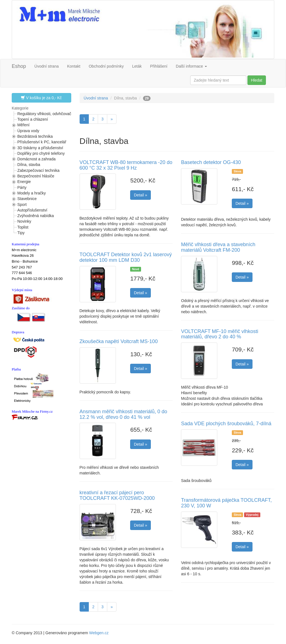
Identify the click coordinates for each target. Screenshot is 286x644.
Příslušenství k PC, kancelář (42, 142)
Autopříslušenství (32, 210)
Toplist (23, 227)
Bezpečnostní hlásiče (36, 176)
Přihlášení (159, 66)
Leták (137, 66)
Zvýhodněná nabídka (36, 216)
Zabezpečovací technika (38, 170)
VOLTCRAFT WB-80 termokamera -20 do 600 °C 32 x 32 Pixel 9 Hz (126, 165)
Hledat (257, 80)
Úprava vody (28, 131)
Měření (23, 125)
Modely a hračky (32, 193)
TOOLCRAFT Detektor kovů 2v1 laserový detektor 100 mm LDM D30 (126, 257)
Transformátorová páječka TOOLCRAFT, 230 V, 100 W (226, 503)
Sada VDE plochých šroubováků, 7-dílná (226, 424)
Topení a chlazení (33, 119)
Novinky (24, 221)
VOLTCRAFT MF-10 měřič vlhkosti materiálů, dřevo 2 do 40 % (220, 334)
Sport (22, 205)
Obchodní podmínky (106, 66)
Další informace (191, 66)
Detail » (140, 195)
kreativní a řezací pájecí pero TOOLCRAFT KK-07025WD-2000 (117, 495)
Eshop (19, 66)
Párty (22, 187)
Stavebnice (27, 199)
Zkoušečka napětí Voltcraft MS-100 (119, 341)
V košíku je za (41, 98)
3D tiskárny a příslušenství (40, 148)
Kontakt (74, 66)
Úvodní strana (47, 66)
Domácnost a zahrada (36, 159)
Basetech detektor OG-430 (211, 162)
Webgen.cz (99, 633)
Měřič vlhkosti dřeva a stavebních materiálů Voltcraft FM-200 (218, 247)
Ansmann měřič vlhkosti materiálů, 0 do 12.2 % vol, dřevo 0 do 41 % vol (123, 414)
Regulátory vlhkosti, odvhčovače (45, 114)
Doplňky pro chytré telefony (41, 153)
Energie (24, 182)
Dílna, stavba (29, 165)
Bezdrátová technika (35, 136)
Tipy (21, 233)
